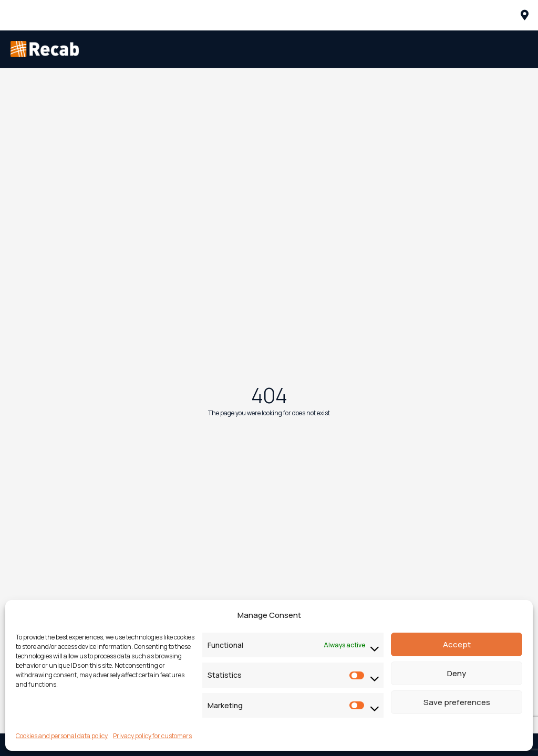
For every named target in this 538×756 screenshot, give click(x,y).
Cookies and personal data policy (62, 736)
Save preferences (457, 702)
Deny (457, 673)
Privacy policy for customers (152, 736)
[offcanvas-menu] (525, 15)
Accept (457, 644)
